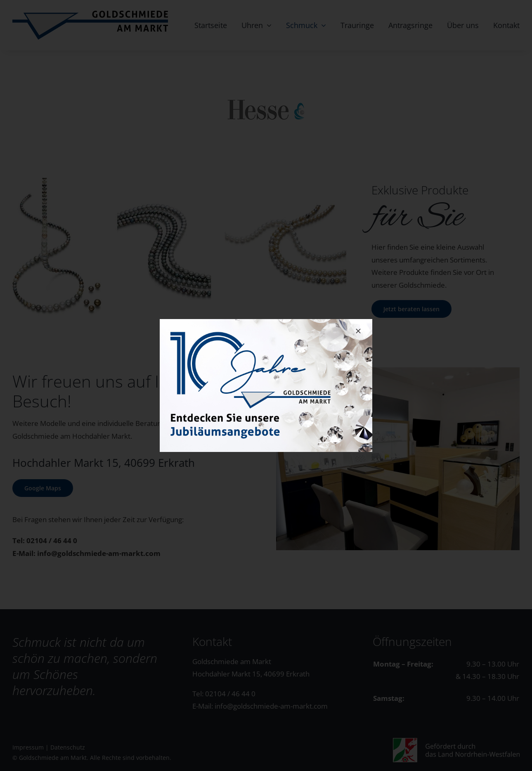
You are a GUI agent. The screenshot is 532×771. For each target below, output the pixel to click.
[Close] (358, 331)
